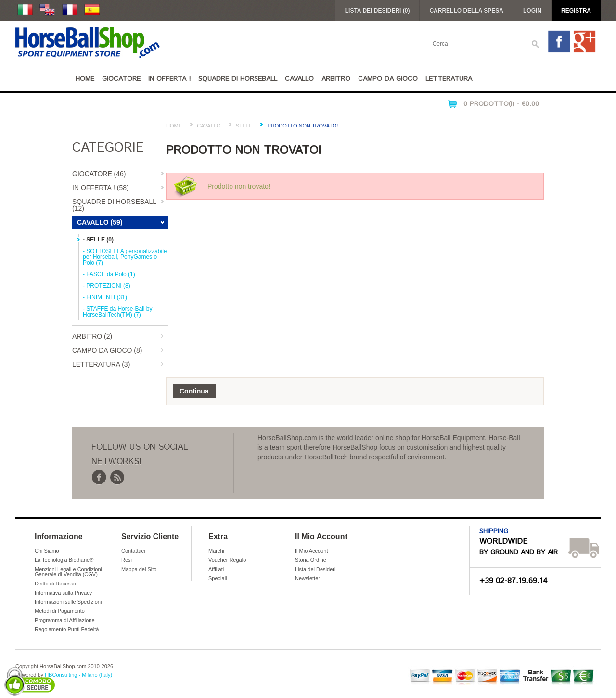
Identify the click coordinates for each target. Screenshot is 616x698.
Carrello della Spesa (466, 11)
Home (85, 79)
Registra (576, 11)
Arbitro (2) (92, 336)
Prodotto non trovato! (302, 126)
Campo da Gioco (388, 79)
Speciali (218, 578)
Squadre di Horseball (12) (114, 205)
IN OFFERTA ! (169, 79)
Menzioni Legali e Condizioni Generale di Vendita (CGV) (68, 572)
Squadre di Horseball (238, 79)
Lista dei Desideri (315, 569)
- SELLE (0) (98, 240)
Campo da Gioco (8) (107, 350)
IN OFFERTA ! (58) (101, 188)
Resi (127, 560)
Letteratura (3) (101, 364)
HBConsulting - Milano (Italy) (78, 675)
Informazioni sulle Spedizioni (68, 602)
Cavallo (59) (100, 222)
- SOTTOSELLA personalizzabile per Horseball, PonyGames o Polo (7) (125, 257)
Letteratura (449, 79)
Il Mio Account (311, 551)
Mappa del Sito (139, 569)
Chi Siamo (47, 551)
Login (532, 11)
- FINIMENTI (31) (105, 297)
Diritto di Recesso (55, 584)
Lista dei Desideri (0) (378, 11)
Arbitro (336, 79)
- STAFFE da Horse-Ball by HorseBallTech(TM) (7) (117, 312)
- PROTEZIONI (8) (107, 286)
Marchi (216, 551)
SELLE (244, 126)
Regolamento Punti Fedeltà (67, 629)
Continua (194, 391)
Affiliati (216, 569)
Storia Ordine (311, 560)
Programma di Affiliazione (65, 620)
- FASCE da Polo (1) (109, 274)
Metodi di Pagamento (60, 611)
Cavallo (299, 79)
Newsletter (308, 578)
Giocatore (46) (99, 174)
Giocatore (121, 79)
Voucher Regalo (227, 560)
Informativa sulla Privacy (63, 593)
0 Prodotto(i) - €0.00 (501, 104)
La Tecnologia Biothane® (64, 560)
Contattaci (133, 551)
